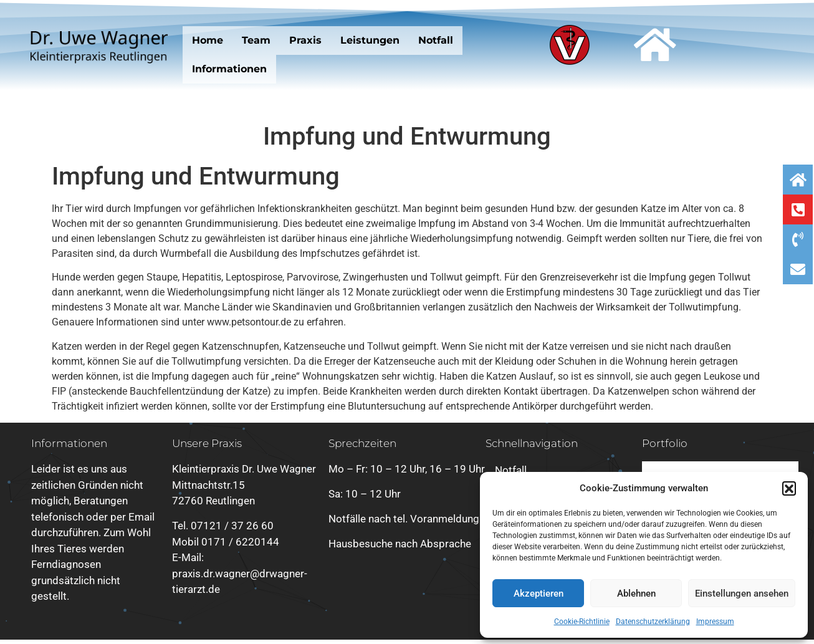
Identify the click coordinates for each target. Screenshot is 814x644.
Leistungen (370, 40)
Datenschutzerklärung (653, 622)
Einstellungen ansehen (742, 594)
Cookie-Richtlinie (582, 622)
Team (256, 40)
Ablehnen (636, 594)
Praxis (305, 40)
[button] (789, 488)
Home (208, 40)
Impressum (715, 622)
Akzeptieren (539, 594)
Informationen (229, 69)
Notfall (436, 40)
